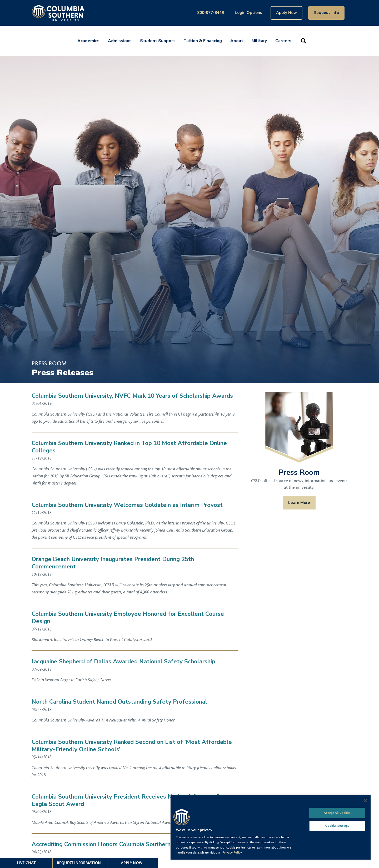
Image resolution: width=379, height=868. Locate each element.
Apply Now (286, 13)
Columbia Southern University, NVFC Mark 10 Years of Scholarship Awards (132, 396)
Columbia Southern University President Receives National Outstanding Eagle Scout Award (129, 800)
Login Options (248, 13)
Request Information (79, 863)
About (237, 41)
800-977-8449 (211, 13)
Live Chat (26, 863)
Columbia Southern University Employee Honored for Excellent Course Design (128, 618)
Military (259, 41)
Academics (88, 41)
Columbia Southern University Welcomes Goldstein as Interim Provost (127, 505)
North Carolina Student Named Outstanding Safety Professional (119, 702)
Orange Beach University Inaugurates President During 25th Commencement (113, 563)
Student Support (158, 41)
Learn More (299, 503)
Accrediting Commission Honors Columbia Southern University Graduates (131, 844)
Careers (283, 41)
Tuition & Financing (203, 41)
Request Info (326, 13)
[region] (271, 827)
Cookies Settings (337, 826)
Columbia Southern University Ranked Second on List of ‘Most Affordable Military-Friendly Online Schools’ (132, 746)
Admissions (120, 41)
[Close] (365, 801)
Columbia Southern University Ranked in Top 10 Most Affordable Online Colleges (129, 447)
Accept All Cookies (337, 813)
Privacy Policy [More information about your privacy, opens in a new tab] (232, 852)
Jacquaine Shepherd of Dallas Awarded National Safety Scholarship (123, 662)
